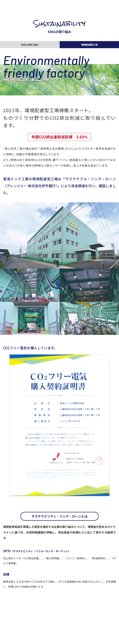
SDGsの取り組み (30, 45)
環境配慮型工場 (89, 45)
